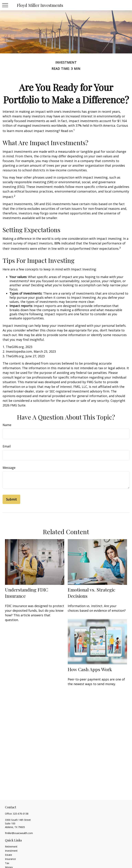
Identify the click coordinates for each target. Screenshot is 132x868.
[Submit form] (11, 499)
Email (7, 446)
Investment (11, 851)
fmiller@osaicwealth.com (19, 833)
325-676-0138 (21, 814)
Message (9, 468)
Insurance (10, 859)
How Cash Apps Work (90, 669)
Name (7, 425)
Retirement (11, 847)
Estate (9, 855)
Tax (7, 863)
